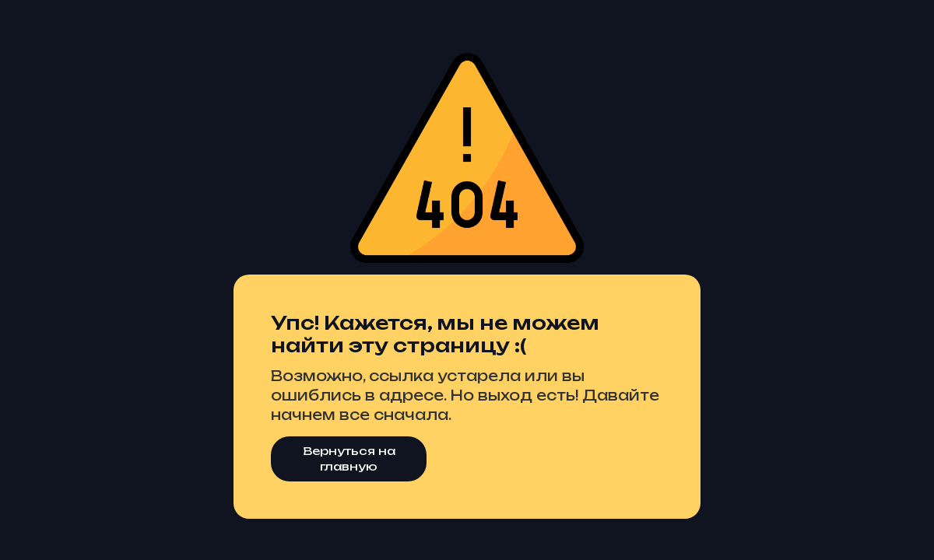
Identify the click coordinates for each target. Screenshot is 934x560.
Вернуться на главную (349, 458)
